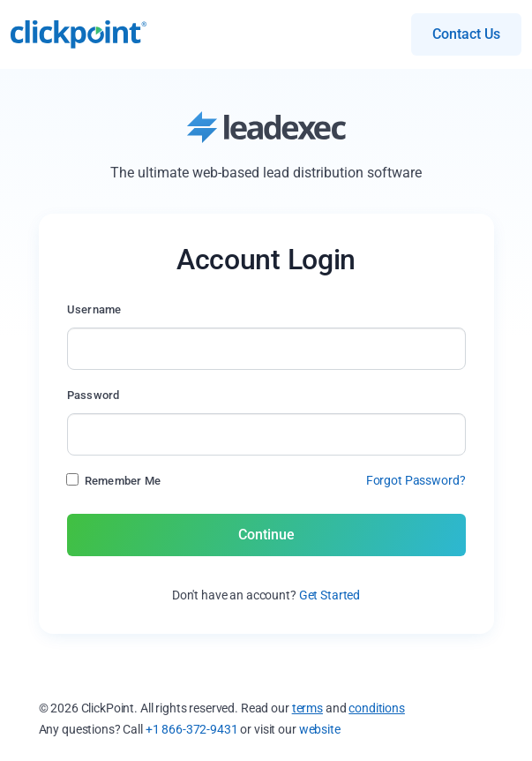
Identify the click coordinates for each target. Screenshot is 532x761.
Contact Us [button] (466, 34)
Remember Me (123, 481)
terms (307, 708)
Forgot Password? (416, 480)
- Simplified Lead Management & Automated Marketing (79, 34)
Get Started (330, 595)
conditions (377, 708)
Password (94, 395)
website (320, 729)
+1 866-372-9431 (192, 729)
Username (94, 309)
